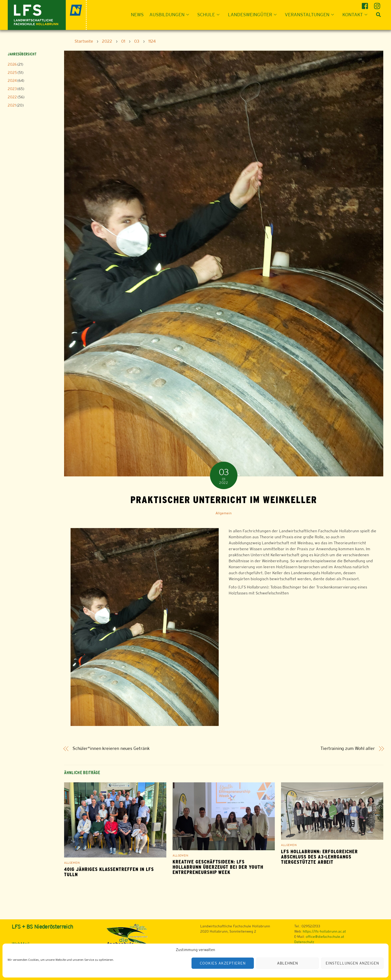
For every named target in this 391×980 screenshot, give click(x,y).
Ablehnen (288, 963)
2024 (12, 80)
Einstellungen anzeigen (352, 963)
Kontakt (356, 14)
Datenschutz (304, 942)
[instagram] (378, 4)
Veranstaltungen (311, 14)
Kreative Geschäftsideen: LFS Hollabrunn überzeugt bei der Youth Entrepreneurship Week (218, 867)
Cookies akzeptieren (223, 963)
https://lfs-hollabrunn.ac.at (324, 931)
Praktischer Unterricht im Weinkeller (224, 500)
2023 (12, 89)
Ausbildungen (171, 14)
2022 (12, 97)
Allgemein (224, 513)
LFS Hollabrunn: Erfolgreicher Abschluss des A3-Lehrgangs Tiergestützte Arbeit (319, 857)
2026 (12, 64)
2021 (12, 105)
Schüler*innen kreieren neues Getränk (111, 749)
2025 (12, 72)
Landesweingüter (254, 14)
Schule (210, 14)
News (137, 14)
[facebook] (366, 4)
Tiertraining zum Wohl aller (348, 749)
